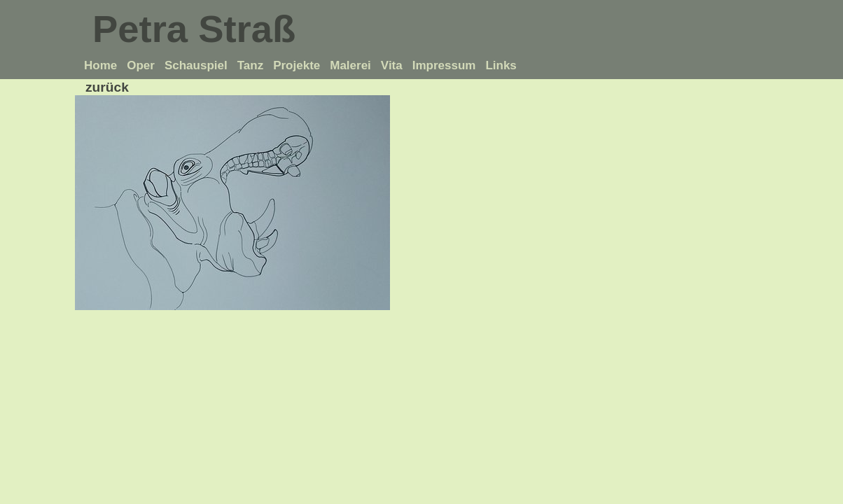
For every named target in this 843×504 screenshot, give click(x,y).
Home (100, 65)
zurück (107, 87)
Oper (141, 65)
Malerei (350, 65)
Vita (392, 65)
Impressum (444, 65)
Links (501, 65)
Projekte (297, 65)
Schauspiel (196, 65)
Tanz (250, 65)
